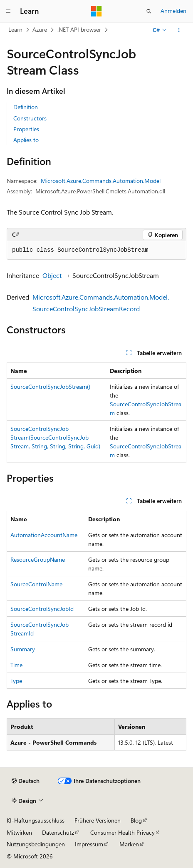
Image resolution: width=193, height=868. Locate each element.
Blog (136, 820)
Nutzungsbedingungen (36, 844)
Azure (40, 29)
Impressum (89, 844)
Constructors (30, 118)
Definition (26, 107)
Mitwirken (19, 832)
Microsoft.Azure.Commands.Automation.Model (101, 181)
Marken (129, 844)
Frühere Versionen (98, 820)
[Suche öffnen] (149, 11)
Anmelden (173, 11)
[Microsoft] (96, 11)
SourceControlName (36, 584)
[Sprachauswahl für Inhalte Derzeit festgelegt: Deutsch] (26, 781)
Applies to (26, 140)
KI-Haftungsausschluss (36, 820)
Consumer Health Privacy (122, 832)
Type (16, 681)
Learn (15, 29)
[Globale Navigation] (8, 11)
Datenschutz (58, 832)
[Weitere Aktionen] (179, 30)
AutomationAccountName (44, 535)
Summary (23, 649)
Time (16, 665)
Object (52, 275)
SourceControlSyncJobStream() (50, 386)
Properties (26, 129)
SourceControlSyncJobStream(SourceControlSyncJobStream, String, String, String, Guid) (55, 437)
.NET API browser (79, 29)
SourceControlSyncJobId (42, 609)
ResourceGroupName (38, 559)
